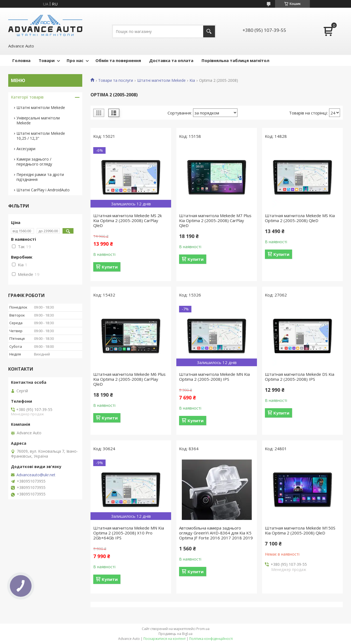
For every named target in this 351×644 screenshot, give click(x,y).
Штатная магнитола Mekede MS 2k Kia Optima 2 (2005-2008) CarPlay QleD (128, 220)
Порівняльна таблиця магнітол (235, 60)
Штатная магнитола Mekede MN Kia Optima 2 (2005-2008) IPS (214, 377)
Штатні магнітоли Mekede (161, 80)
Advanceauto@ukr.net (36, 475)
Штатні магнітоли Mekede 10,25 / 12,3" (41, 136)
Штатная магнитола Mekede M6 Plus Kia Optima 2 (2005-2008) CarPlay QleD (129, 379)
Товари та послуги (116, 80)
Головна (21, 60)
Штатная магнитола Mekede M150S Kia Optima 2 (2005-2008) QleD (300, 530)
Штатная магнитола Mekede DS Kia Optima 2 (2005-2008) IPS (300, 377)
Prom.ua (203, 629)
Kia (192, 80)
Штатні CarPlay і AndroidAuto (43, 190)
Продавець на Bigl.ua (175, 634)
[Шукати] (209, 31)
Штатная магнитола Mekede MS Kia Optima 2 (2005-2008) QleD (300, 218)
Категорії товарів (27, 97)
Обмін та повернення (118, 60)
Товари (47, 60)
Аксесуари (26, 149)
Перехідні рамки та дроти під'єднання (40, 177)
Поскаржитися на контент (165, 639)
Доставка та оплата (171, 60)
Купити (110, 267)
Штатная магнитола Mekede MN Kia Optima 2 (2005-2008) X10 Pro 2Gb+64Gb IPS (129, 533)
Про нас (75, 60)
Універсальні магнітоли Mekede (38, 120)
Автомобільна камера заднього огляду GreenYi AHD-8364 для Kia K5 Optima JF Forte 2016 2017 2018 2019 (216, 533)
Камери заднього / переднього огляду (34, 162)
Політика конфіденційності (211, 639)
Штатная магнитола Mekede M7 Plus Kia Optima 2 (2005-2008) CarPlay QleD (215, 220)
